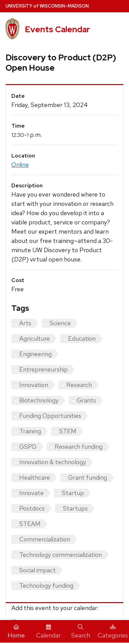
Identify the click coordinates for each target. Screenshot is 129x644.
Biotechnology (39, 400)
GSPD (28, 447)
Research (79, 385)
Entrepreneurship (44, 369)
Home (16, 632)
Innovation (34, 385)
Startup (73, 493)
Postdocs (32, 508)
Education (82, 338)
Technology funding (46, 586)
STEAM (30, 524)
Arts (25, 323)
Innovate (31, 493)
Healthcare (35, 477)
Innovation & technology (53, 462)
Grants (86, 400)
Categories (113, 632)
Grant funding (88, 477)
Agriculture (35, 338)
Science (60, 323)
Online (20, 165)
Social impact (37, 570)
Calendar (49, 632)
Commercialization (45, 539)
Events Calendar (57, 29)
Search (81, 632)
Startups (75, 508)
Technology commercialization (61, 555)
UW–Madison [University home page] (47, 6)
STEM (68, 431)
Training (30, 431)
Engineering (35, 354)
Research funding (79, 447)
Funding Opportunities (50, 416)
